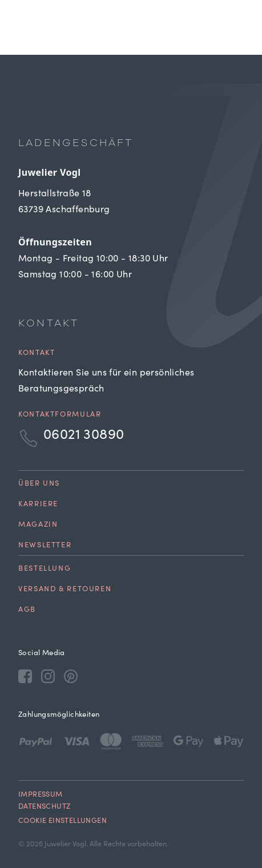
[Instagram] (48, 676)
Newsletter (45, 546)
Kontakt (37, 354)
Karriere (38, 505)
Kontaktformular (60, 415)
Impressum (41, 795)
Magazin (38, 525)
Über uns (39, 484)
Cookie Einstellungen (63, 821)
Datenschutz (44, 807)
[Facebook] (25, 676)
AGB (27, 610)
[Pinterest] (71, 676)
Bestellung (45, 569)
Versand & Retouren (65, 590)
